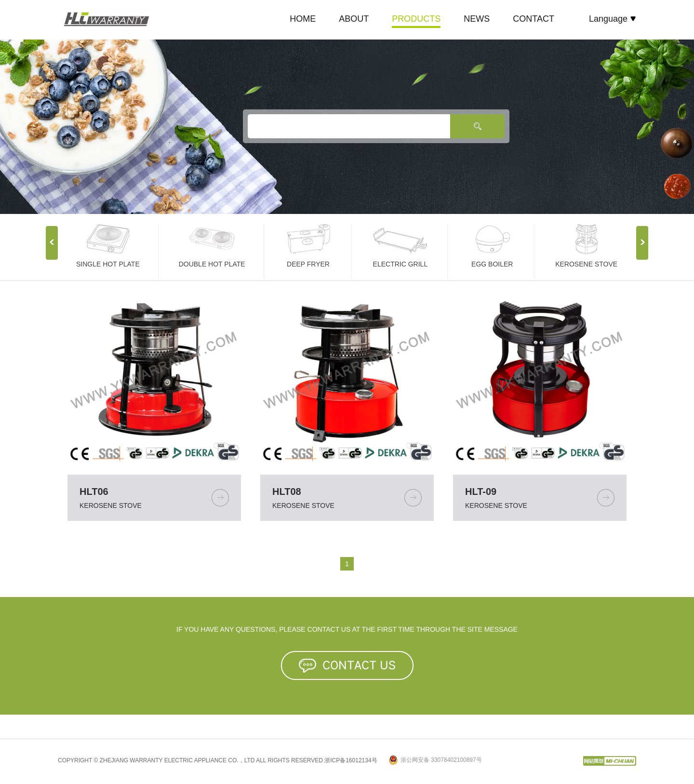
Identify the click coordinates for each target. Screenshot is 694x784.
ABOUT (354, 19)
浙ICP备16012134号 (351, 760)
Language (613, 19)
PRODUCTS (416, 19)
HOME (303, 19)
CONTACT (534, 19)
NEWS (477, 19)
